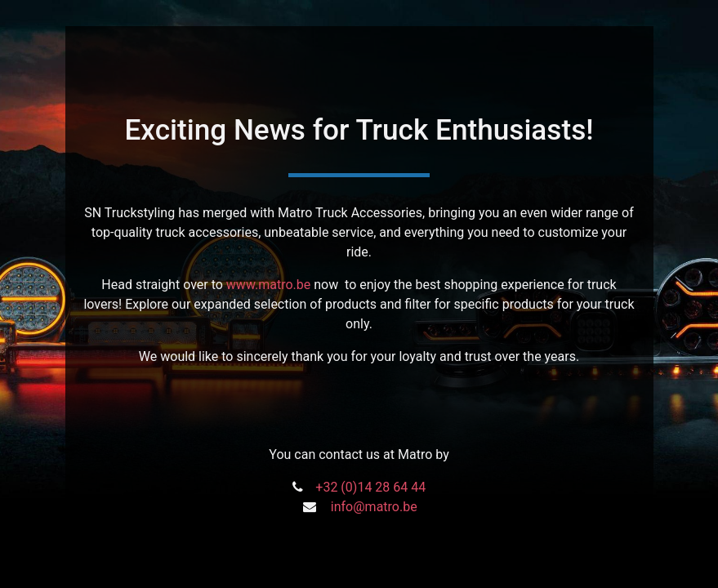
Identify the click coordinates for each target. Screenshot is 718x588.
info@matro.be (374, 507)
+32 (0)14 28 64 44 (370, 487)
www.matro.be (268, 285)
